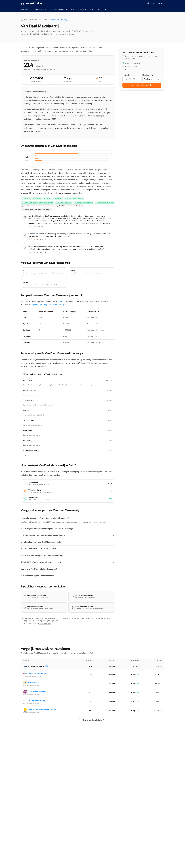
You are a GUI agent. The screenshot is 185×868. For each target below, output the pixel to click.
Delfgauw (64, 305)
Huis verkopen (42, 9)
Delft (86, 48)
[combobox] (152, 79)
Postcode (126, 75)
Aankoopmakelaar (59, 9)
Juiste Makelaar (45, 624)
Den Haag (43, 305)
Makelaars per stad (98, 9)
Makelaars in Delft (93, 318)
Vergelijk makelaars (142, 85)
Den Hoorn (53, 305)
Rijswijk (35, 305)
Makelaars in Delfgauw (95, 343)
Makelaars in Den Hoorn (96, 336)
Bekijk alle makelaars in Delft (93, 720)
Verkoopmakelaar (79, 9)
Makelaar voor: (148, 75)
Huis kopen (27, 9)
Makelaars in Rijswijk (94, 324)
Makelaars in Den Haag (95, 330)
